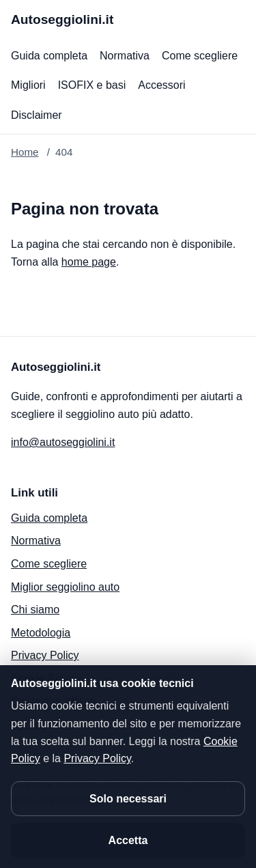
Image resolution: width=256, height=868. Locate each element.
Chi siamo (35, 610)
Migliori (28, 85)
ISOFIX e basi (92, 85)
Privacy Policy (45, 655)
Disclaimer (37, 115)
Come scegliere (200, 56)
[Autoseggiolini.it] (62, 20)
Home (25, 152)
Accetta (128, 840)
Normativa (125, 56)
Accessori (161, 85)
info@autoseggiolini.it (63, 442)
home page (89, 262)
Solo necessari (128, 799)
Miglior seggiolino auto (65, 587)
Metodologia (41, 633)
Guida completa (49, 56)
